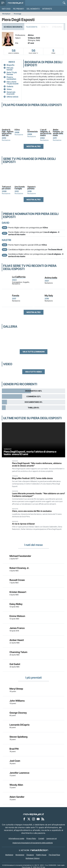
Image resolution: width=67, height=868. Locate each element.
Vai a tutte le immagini (34, 352)
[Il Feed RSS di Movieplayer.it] (43, 819)
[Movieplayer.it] (15, 3)
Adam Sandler (17, 797)
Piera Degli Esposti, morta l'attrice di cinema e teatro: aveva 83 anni (30, 453)
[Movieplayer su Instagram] (33, 819)
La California (19, 277)
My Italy (49, 296)
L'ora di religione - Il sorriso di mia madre (46, 132)
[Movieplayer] (33, 814)
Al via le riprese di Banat (23, 524)
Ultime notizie (12, 97)
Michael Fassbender (20, 556)
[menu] (3, 3)
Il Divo (17, 130)
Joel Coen (15, 761)
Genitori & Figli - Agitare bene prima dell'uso (8, 132)
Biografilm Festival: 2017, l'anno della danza (32, 478)
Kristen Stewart (18, 592)
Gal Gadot (15, 664)
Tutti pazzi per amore (7, 188)
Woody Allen (16, 785)
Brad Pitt (14, 749)
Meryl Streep (16, 689)
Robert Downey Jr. (19, 568)
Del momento (33, 9)
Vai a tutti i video (33, 372)
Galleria (10, 86)
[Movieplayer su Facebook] (24, 819)
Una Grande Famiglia (20, 188)
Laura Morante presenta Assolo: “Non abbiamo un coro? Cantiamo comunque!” (38, 495)
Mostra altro (34, 146)
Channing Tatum (18, 652)
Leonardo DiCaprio (20, 725)
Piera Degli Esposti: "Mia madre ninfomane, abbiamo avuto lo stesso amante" (37, 464)
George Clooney (18, 713)
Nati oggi (6, 9)
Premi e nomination (11, 78)
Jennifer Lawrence (19, 773)
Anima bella (51, 278)
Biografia (10, 65)
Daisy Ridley (16, 604)
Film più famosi (10, 69)
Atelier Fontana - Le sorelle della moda (58, 132)
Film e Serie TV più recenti (13, 83)
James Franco (17, 628)
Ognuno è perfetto (32, 188)
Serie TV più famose (12, 73)
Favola (16, 296)
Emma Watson (17, 616)
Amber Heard (17, 640)
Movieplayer (6, 14)
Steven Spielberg (18, 737)
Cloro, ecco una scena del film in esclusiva (32, 511)
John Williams (17, 701)
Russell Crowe (17, 580)
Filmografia (32, 27)
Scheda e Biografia (13, 27)
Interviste (47, 9)
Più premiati (18, 9)
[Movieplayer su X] (29, 819)
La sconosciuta (33, 131)
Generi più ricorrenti (11, 93)
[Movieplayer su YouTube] (38, 819)
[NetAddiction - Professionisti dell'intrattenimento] (39, 850)
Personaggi (17, 14)
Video (9, 89)
